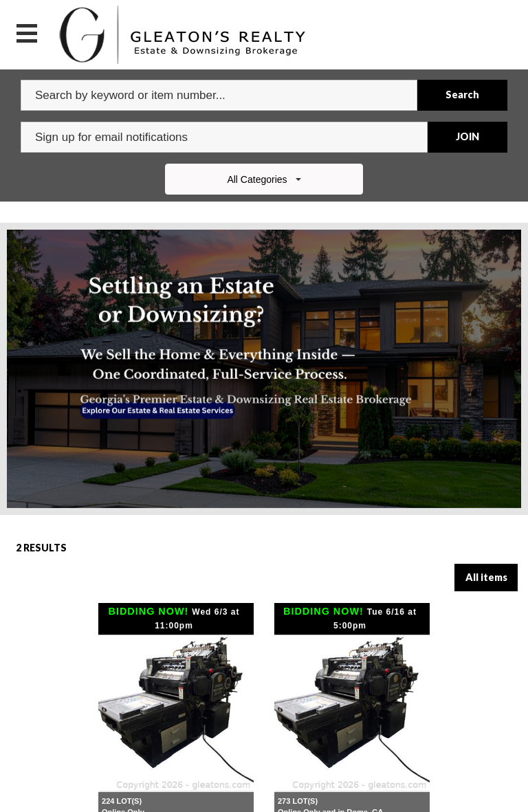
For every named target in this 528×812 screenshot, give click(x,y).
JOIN (467, 136)
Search (462, 95)
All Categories (264, 179)
